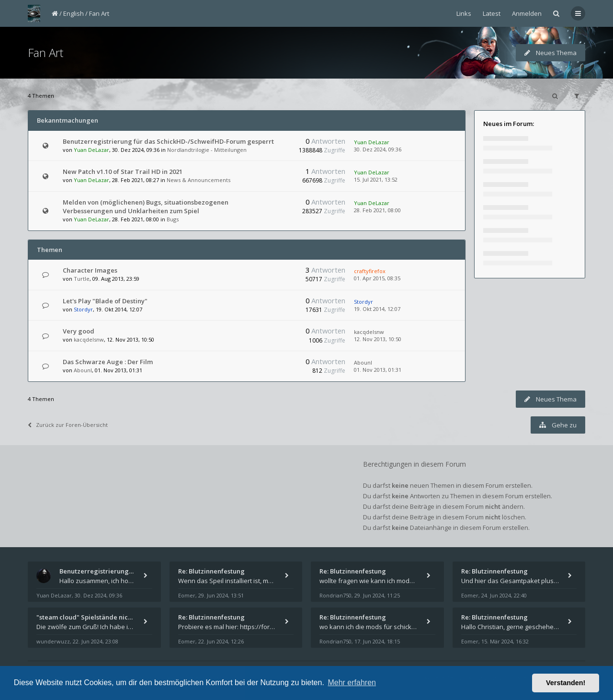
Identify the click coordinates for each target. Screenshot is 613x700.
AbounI (83, 370)
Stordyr (83, 309)
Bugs (173, 219)
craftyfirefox (370, 271)
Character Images (90, 270)
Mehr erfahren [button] (352, 683)
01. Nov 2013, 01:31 (378, 370)
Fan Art (99, 13)
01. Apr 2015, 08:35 (377, 278)
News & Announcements (199, 180)
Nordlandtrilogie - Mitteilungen (207, 150)
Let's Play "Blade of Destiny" (105, 301)
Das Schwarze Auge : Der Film (108, 362)
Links (464, 13)
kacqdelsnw (89, 339)
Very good (79, 331)
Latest (492, 13)
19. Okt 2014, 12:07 (377, 309)
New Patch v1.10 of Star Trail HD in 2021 (123, 172)
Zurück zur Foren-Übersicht (68, 425)
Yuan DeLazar (91, 150)
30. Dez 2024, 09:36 (378, 149)
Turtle (82, 279)
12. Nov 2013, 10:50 (378, 339)
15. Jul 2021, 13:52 (376, 179)
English (74, 13)
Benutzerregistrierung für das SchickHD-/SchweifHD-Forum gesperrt (168, 141)
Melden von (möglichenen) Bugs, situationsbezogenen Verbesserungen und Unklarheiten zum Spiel (146, 207)
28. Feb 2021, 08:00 (377, 210)
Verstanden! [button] (566, 683)
